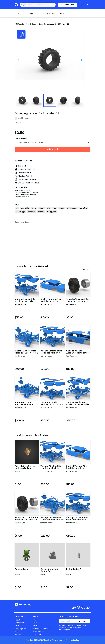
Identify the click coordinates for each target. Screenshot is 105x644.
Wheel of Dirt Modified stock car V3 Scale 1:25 (78, 300)
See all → (86, 269)
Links (35, 623)
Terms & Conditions (41, 629)
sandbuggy (20, 212)
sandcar (32, 212)
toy (17, 208)
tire (48, 208)
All (19, 13)
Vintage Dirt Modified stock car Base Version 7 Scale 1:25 (26, 352)
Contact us (19, 623)
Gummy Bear (21, 569)
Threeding (23, 604)
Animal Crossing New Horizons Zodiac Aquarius (25, 467)
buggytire (52, 212)
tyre (54, 208)
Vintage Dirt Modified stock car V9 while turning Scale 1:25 (25, 300)
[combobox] (52, 143)
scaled (62, 208)
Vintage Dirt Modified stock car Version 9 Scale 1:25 (51, 352)
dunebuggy (72, 208)
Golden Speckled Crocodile (49, 570)
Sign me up (82, 622)
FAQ (16, 631)
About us (19, 620)
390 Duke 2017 (73, 569)
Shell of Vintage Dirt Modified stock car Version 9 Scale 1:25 (51, 300)
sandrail (41, 212)
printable (25, 208)
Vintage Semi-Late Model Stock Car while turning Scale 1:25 (78, 404)
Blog (34, 620)
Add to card (53, 149)
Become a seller (68, 5)
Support (18, 634)
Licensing (37, 634)
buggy (41, 208)
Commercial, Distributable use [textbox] (30, 143)
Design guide (20, 629)
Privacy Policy (39, 631)
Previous (18, 60)
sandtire (84, 208)
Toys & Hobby (48, 13)
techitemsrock (25, 118)
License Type (21, 138)
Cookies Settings (73, 640)
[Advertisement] (52, 243)
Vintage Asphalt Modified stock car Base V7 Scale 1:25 (24, 404)
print (34, 208)
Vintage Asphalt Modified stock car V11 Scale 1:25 (52, 404)
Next (81, 60)
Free (32, 13)
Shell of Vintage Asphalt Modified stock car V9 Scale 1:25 (78, 352)
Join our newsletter (69, 617)
